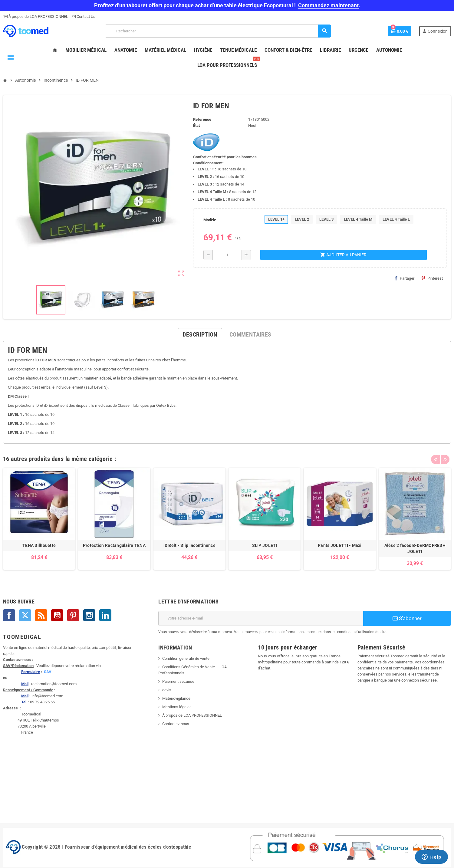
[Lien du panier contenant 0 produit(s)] (400, 31)
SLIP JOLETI (265, 545)
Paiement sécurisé (178, 681)
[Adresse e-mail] (261, 618)
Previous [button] (436, 457)
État (196, 125)
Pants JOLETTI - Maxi (340, 545)
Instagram (89, 615)
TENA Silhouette (39, 545)
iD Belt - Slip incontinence (190, 545)
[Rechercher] (218, 31)
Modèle (210, 220)
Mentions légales (177, 707)
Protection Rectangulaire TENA (114, 545)
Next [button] (445, 457)
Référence (202, 119)
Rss (41, 615)
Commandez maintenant (328, 5)
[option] (39, 519)
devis (167, 690)
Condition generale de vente (186, 658)
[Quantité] (227, 255)
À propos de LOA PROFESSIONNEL (38, 16)
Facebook (9, 615)
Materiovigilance (176, 698)
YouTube (57, 615)
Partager (405, 278)
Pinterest (432, 278)
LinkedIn (105, 615)
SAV (48, 672)
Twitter (25, 615)
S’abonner (407, 618)
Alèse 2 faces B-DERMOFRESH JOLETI (415, 548)
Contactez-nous (176, 724)
